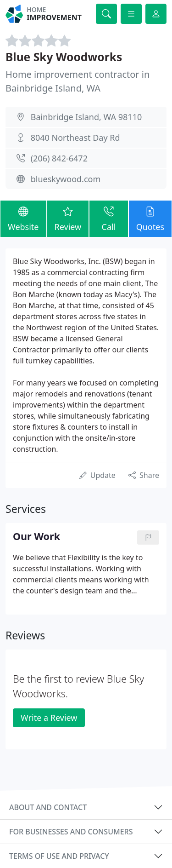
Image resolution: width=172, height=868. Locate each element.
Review (68, 218)
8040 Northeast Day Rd (75, 138)
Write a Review (49, 718)
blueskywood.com (66, 179)
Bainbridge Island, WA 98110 (86, 117)
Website (23, 218)
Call (108, 218)
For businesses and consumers (71, 832)
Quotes (150, 218)
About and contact (48, 807)
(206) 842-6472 (59, 158)
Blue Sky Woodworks (64, 57)
